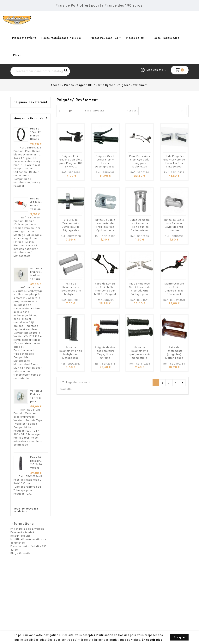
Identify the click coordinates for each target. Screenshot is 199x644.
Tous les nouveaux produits (26, 510)
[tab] (61, 111)
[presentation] (41, 118)
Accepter (179, 637)
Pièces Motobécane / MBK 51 (62, 38)
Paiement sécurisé (22, 532)
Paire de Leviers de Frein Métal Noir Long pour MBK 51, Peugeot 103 (105, 291)
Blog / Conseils (20, 553)
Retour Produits (21, 536)
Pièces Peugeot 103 (104, 38)
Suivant (182, 383)
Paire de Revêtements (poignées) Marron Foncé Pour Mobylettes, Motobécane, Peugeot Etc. (174, 358)
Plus (16, 55)
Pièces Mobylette (24, 38)
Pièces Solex (135, 38)
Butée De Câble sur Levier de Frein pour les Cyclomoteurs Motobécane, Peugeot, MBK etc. (105, 230)
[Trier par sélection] (162, 111)
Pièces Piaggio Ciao (166, 38)
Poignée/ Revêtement (30, 102)
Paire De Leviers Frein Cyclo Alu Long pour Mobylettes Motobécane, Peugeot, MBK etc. (140, 167)
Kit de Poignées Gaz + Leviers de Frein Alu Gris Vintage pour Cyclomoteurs (140, 291)
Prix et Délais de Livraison (27, 529)
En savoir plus (152, 640)
